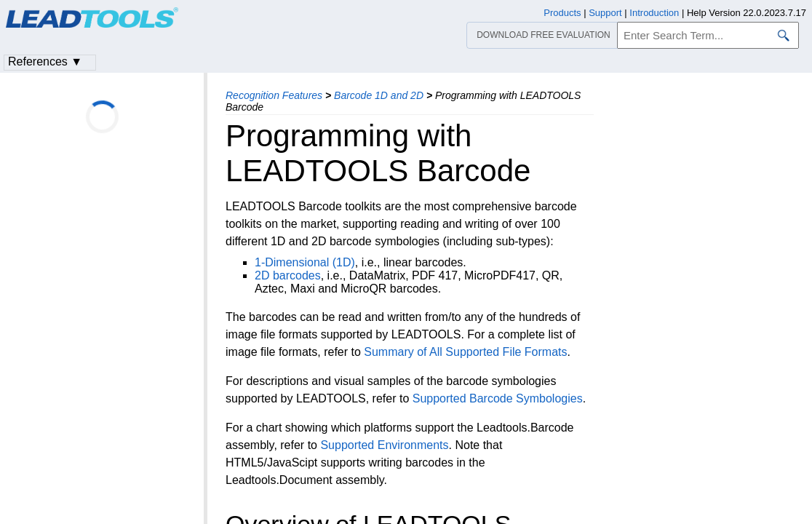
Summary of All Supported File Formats (465, 352)
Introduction (654, 13)
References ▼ (45, 61)
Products (562, 13)
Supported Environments (384, 445)
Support (605, 13)
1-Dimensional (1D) (305, 262)
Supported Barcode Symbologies (498, 398)
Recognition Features (274, 95)
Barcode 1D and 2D (379, 95)
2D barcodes (288, 275)
